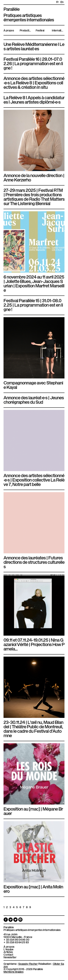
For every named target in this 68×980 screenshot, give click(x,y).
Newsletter (10, 957)
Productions (26, 30)
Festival (40, 30)
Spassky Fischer (28, 964)
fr (57, 2)
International (58, 30)
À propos (9, 30)
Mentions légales (13, 972)
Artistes (8, 952)
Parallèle (12, 9)
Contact (8, 954)
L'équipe (9, 949)
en (62, 2)
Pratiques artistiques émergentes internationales (32, 930)
